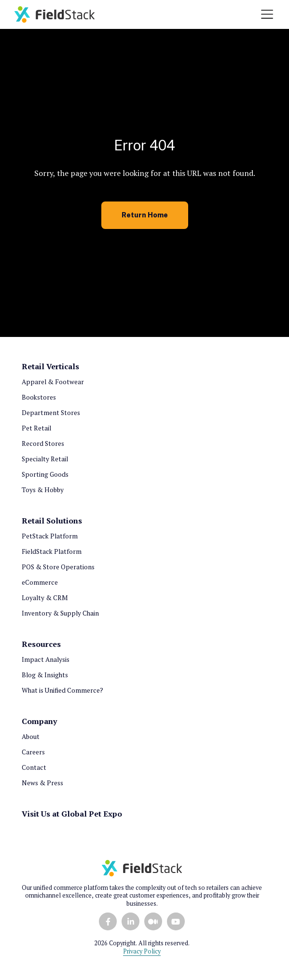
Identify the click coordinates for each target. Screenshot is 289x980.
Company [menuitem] (39, 721)
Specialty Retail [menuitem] (45, 459)
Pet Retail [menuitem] (36, 428)
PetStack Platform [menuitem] (50, 536)
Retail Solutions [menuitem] (52, 521)
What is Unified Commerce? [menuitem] (62, 690)
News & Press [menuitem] (42, 783)
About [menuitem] (31, 737)
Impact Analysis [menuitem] (46, 659)
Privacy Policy (142, 951)
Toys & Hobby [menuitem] (43, 490)
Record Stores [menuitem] (43, 443)
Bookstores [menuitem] (39, 397)
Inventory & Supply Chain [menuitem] (60, 613)
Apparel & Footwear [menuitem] (53, 382)
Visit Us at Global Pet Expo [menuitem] (72, 814)
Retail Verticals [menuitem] (50, 366)
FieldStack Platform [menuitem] (52, 551)
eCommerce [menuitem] (40, 582)
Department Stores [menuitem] (51, 413)
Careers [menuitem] (33, 752)
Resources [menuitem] (41, 644)
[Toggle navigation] (267, 14)
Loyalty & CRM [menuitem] (45, 598)
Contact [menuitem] (34, 767)
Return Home (145, 215)
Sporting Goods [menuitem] (45, 474)
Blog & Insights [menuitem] (45, 675)
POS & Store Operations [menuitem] (58, 567)
